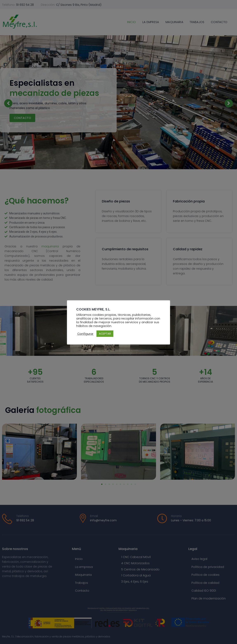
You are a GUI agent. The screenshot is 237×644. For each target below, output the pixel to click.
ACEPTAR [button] (105, 334)
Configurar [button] (85, 334)
